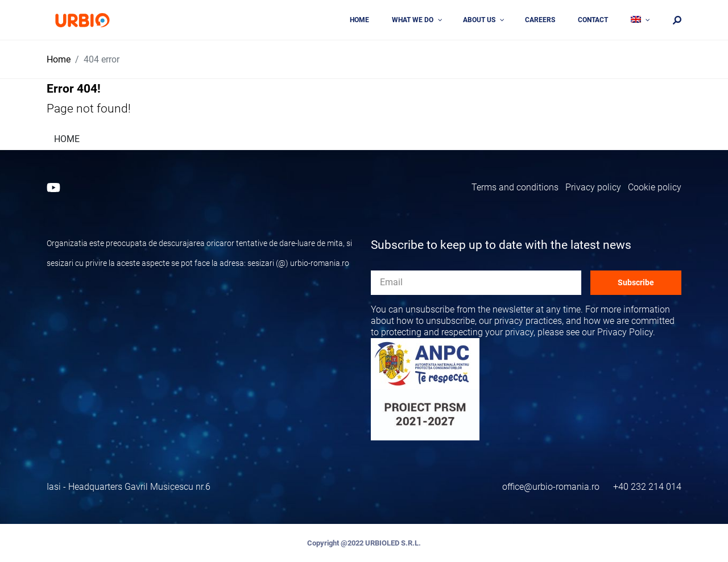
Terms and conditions (515, 187)
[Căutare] (677, 20)
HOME (67, 139)
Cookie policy (655, 187)
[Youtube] (53, 187)
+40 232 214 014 (647, 487)
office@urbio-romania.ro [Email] (551, 487)
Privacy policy (593, 187)
